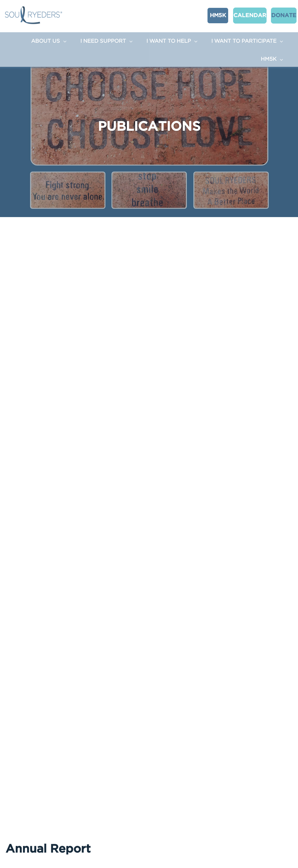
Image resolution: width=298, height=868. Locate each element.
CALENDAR (241, 15)
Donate (275, 15)
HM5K (212, 15)
